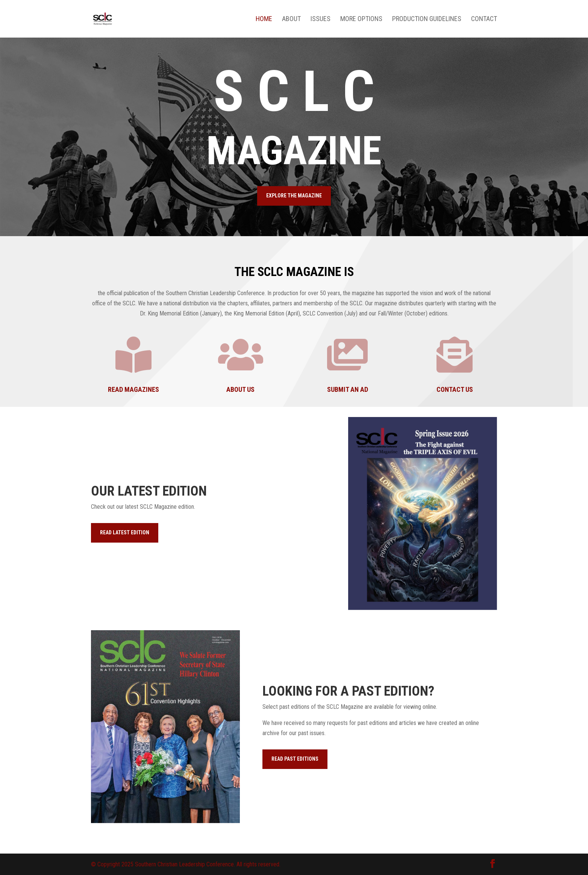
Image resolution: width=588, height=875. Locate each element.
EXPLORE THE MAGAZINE (294, 196)
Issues (321, 19)
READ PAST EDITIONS (295, 759)
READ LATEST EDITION (125, 532)
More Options (361, 19)
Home (264, 19)
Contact (484, 19)
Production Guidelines (427, 19)
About (291, 19)
